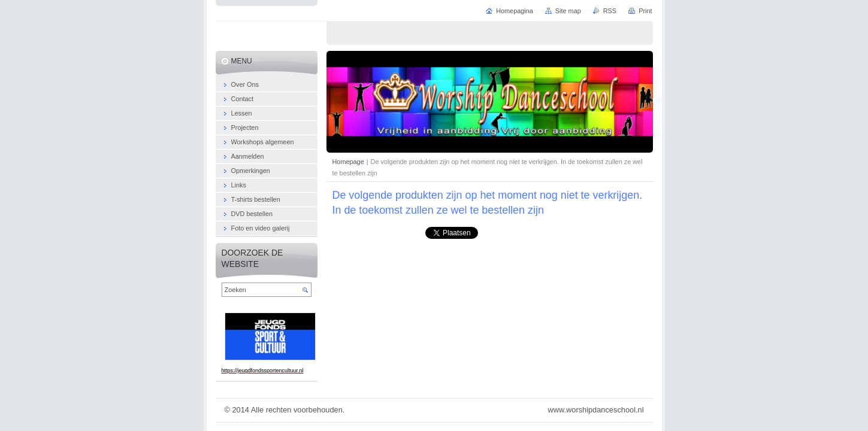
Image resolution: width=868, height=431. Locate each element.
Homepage (348, 162)
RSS (610, 11)
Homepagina (515, 11)
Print (645, 11)
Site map (568, 11)
